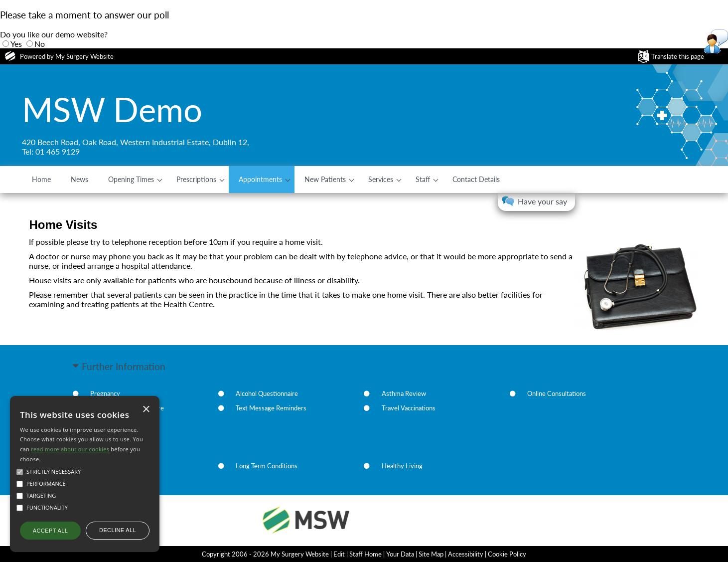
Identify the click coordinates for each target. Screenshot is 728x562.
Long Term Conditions (267, 466)
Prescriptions (196, 179)
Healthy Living (402, 466)
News (79, 179)
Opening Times (131, 179)
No (40, 44)
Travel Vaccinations (409, 408)
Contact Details (476, 179)
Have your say (542, 201)
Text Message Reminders (271, 408)
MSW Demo (112, 109)
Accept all (50, 531)
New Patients (325, 179)
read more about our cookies (70, 449)
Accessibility (466, 554)
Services (381, 179)
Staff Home (365, 554)
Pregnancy (105, 393)
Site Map (431, 554)
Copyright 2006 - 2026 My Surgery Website (265, 554)
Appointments (260, 179)
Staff (423, 179)
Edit (339, 554)
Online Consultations (557, 393)
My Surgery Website (84, 56)
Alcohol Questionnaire (267, 393)
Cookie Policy (507, 554)
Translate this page (678, 56)
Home (41, 179)
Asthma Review (404, 393)
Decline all (118, 530)
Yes (16, 44)
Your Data (400, 554)
